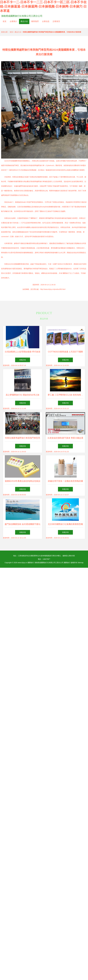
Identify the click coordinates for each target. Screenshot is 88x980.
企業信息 (46, 21)
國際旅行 (31, 563)
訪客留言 (56, 21)
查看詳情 (23, 360)
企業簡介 (13, 21)
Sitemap (80, 563)
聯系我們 (35, 21)
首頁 (4, 21)
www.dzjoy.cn (22, 563)
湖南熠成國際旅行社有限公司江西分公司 (22, 16)
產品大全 (24, 21)
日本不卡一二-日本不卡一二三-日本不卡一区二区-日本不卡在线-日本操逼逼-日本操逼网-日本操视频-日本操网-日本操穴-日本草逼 (43, 6)
